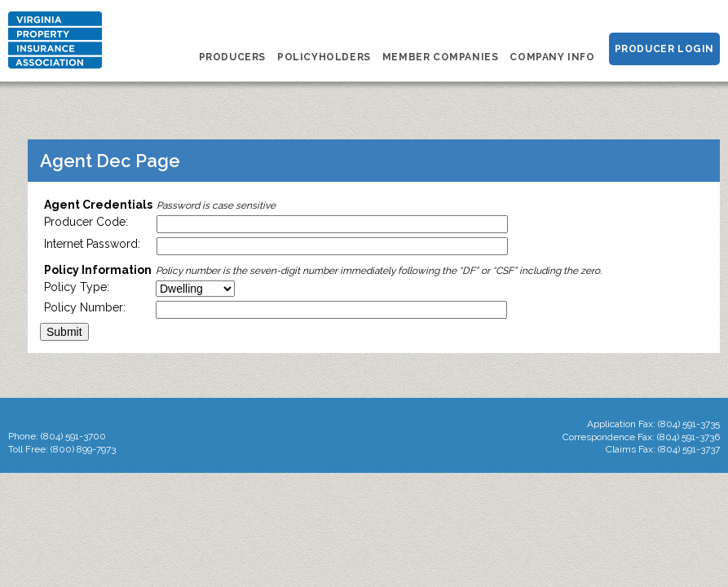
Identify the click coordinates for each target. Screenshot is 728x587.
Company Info (552, 57)
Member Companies (441, 57)
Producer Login (664, 49)
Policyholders (324, 57)
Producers (232, 57)
